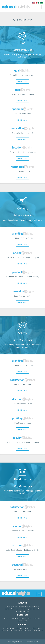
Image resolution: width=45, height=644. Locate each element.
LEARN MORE (22, 81)
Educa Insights (16, 7)
